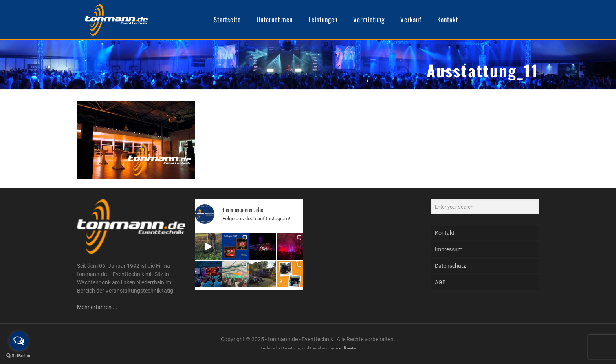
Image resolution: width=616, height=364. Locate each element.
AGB (440, 282)
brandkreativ (345, 348)
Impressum (449, 249)
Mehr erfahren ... (97, 307)
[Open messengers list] (19, 341)
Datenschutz (450, 266)
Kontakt (445, 233)
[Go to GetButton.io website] (19, 356)
